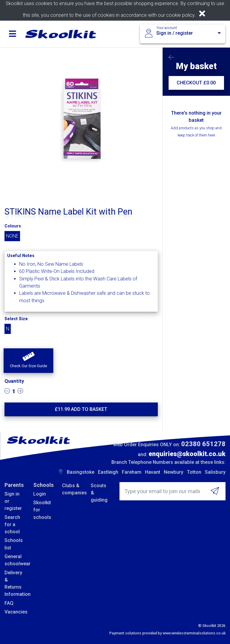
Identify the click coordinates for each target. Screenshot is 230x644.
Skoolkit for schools (42, 510)
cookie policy (180, 15)
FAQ (9, 603)
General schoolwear (14, 560)
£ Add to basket (81, 409)
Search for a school (12, 525)
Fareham (132, 472)
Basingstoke (81, 472)
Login (40, 494)
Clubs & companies (72, 489)
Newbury (174, 472)
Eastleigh (108, 472)
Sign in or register (13, 501)
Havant (153, 472)
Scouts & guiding (99, 493)
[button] (28, 361)
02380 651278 (203, 444)
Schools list (14, 544)
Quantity (14, 381)
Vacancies (14, 612)
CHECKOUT (196, 83)
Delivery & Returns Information (14, 584)
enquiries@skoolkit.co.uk (187, 454)
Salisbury (215, 472)
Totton (194, 472)
